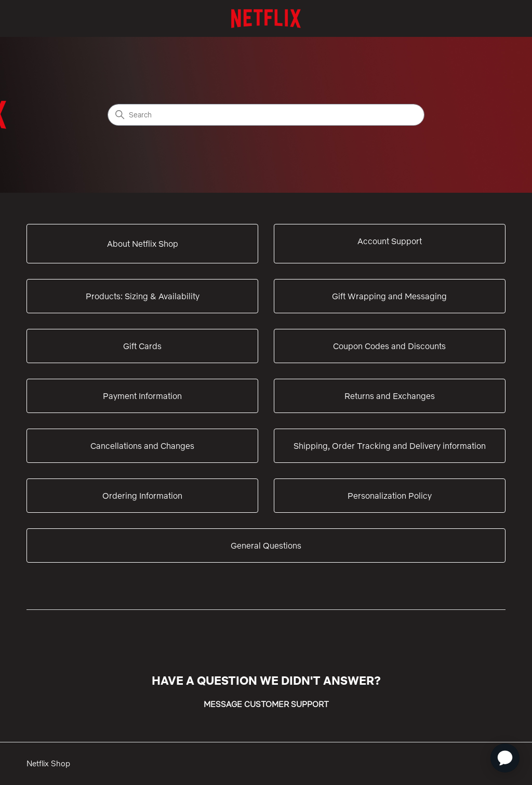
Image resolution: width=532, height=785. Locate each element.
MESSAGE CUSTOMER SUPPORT (266, 704)
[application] (505, 758)
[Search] (266, 115)
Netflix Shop (48, 763)
